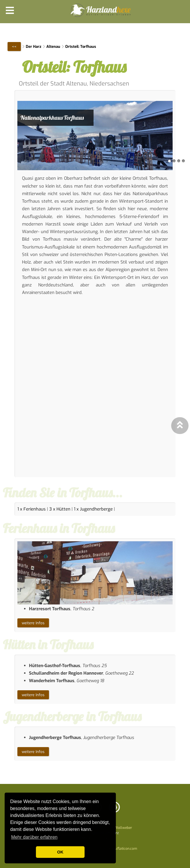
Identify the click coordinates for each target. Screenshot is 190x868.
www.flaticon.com (123, 849)
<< (14, 47)
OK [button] (60, 852)
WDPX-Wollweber (118, 828)
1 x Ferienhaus (32, 509)
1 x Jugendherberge (93, 509)
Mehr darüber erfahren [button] (34, 837)
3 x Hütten (60, 509)
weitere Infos (33, 623)
